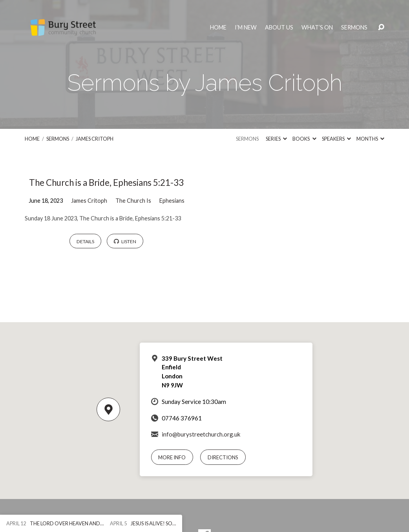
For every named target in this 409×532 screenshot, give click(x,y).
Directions (223, 457)
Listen (125, 241)
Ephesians (172, 201)
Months (370, 139)
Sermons (354, 28)
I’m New (246, 28)
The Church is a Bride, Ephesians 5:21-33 (106, 183)
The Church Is (133, 201)
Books (304, 139)
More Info (172, 457)
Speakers (336, 139)
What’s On (317, 28)
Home (218, 28)
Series (276, 139)
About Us (279, 28)
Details (85, 241)
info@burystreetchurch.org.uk (201, 434)
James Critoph (95, 139)
